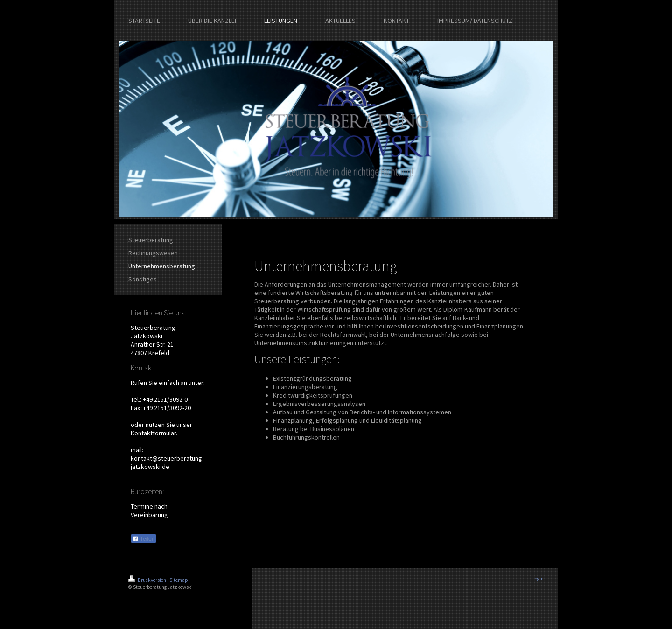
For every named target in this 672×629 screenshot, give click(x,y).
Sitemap (179, 580)
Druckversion (148, 580)
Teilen (143, 539)
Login (538, 579)
